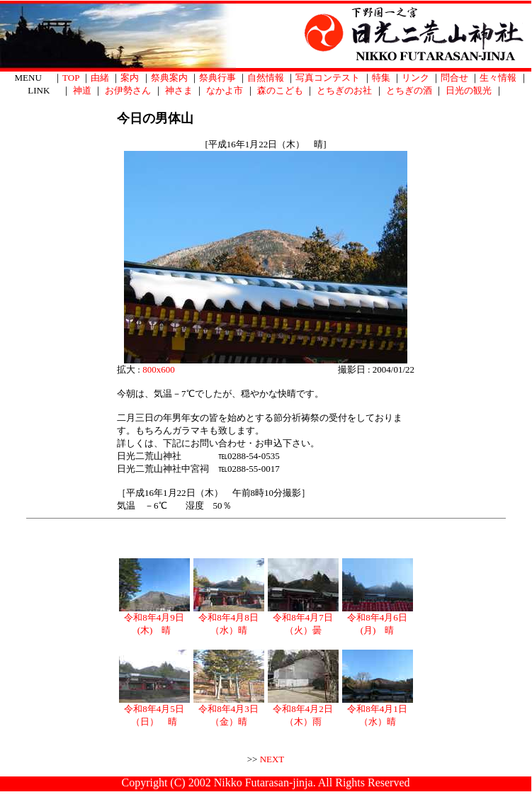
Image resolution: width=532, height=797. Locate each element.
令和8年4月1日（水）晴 (378, 711)
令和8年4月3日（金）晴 (229, 711)
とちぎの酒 (409, 90)
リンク (415, 78)
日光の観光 (469, 90)
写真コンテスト (328, 78)
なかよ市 (225, 90)
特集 (381, 78)
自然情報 (266, 78)
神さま (179, 90)
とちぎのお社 (344, 90)
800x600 (159, 369)
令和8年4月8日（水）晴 (229, 619)
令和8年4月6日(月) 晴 (378, 619)
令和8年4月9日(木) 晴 (154, 619)
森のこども (280, 90)
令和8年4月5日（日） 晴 (154, 711)
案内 (130, 78)
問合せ (454, 78)
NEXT (272, 759)
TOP (71, 78)
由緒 (100, 78)
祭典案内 (169, 78)
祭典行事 (217, 78)
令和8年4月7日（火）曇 (303, 619)
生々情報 (498, 78)
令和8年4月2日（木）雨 (303, 711)
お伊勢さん (128, 90)
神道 (82, 90)
